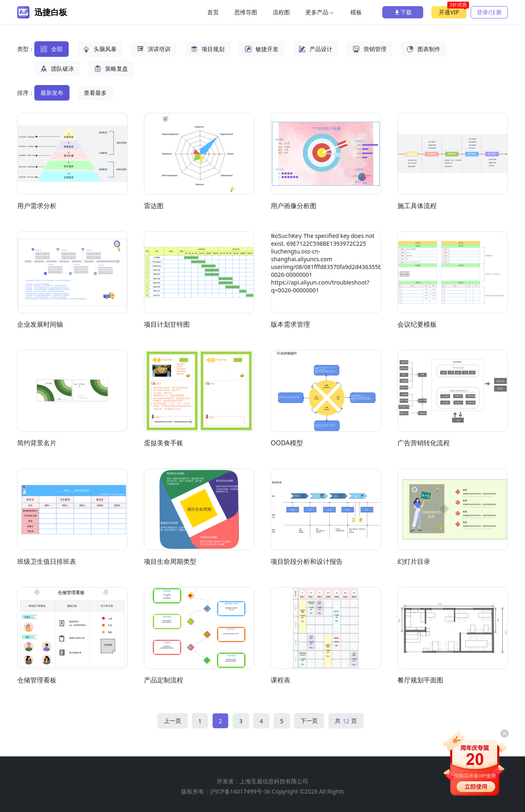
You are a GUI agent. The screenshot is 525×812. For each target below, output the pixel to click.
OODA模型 (287, 443)
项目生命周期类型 (170, 561)
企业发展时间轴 (40, 324)
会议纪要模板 (417, 324)
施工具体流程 (417, 206)
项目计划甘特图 (167, 324)
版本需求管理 (290, 324)
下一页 (309, 721)
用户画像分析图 (294, 206)
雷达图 (154, 206)
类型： (26, 49)
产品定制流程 (164, 680)
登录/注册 (489, 12)
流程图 (281, 12)
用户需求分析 (37, 206)
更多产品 (320, 12)
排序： (26, 93)
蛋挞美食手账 (164, 443)
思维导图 (246, 12)
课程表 (280, 680)
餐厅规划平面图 (420, 680)
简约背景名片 (37, 443)
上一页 (173, 721)
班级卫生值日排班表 (47, 561)
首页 (213, 12)
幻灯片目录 (414, 561)
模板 (356, 12)
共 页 (346, 721)
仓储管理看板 (37, 680)
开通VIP (453, 11)
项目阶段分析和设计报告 (307, 561)
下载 (403, 12)
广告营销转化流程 (424, 443)
